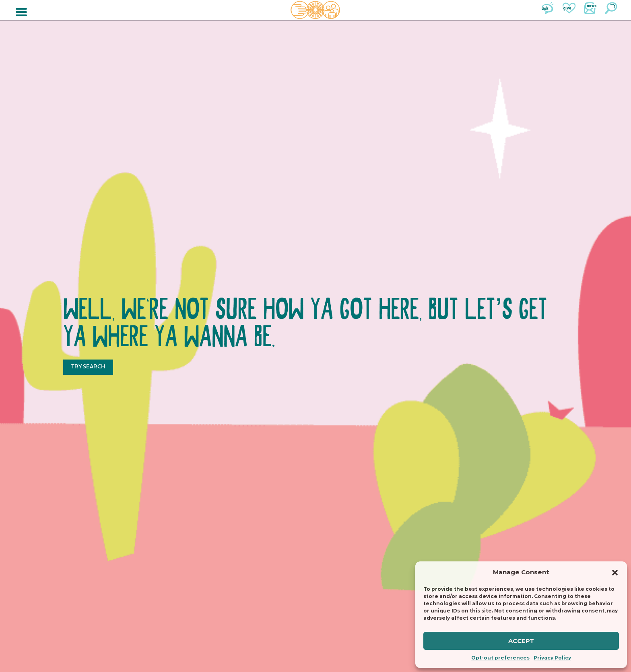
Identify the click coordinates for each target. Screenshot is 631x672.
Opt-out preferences (500, 658)
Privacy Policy (552, 658)
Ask (548, 8)
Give (569, 8)
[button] (615, 573)
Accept (521, 641)
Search (611, 8)
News (590, 8)
